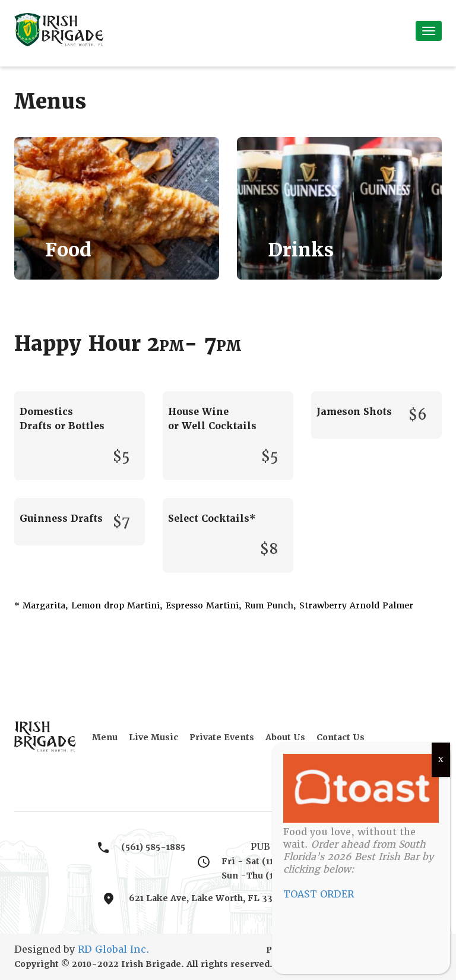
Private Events (222, 737)
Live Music (153, 737)
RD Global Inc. (114, 949)
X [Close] (441, 760)
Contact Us (341, 737)
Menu (105, 737)
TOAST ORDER (319, 894)
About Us (285, 737)
